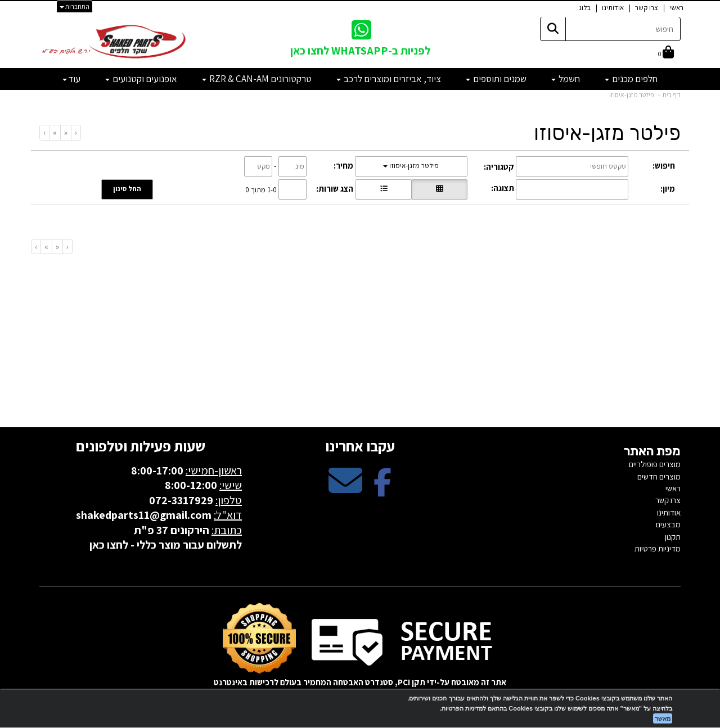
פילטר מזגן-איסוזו (632, 95)
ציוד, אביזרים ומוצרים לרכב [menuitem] (389, 79)
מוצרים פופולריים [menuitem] (655, 464)
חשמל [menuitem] (566, 79)
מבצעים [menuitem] (668, 524)
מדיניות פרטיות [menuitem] (658, 548)
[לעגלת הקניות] (666, 53)
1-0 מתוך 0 (261, 189)
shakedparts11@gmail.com (144, 515)
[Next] (55, 132)
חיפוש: (664, 166)
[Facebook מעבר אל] (382, 490)
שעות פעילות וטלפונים (141, 446)
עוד (71, 79)
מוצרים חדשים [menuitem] (659, 476)
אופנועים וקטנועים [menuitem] (141, 79)
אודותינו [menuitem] (613, 8)
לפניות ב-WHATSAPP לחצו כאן (360, 51)
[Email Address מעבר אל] (345, 490)
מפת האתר (652, 451)
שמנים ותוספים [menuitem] (496, 79)
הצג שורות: (335, 189)
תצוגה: (503, 188)
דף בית (672, 95)
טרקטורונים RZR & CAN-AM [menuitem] (257, 79)
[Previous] (66, 132)
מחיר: (343, 166)
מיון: (668, 189)
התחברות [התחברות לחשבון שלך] (75, 6)
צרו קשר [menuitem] (647, 8)
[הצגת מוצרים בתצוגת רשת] (439, 189)
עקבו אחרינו (360, 446)
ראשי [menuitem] (676, 8)
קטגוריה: (499, 167)
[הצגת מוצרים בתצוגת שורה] (384, 189)
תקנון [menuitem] (673, 537)
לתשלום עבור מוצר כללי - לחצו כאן (166, 545)
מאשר (663, 718)
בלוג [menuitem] (585, 8)
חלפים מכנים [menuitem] (631, 79)
